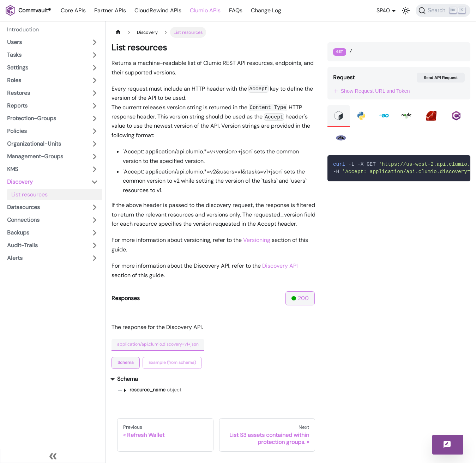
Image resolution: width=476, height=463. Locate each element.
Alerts (15, 258)
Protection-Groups (32, 118)
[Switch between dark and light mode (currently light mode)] (406, 11)
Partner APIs (110, 10)
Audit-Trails (22, 245)
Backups (18, 233)
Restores (19, 93)
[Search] (443, 11)
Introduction (23, 29)
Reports (17, 106)
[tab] (126, 363)
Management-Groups (35, 156)
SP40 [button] (383, 10)
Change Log (266, 10)
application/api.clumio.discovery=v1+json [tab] (158, 344)
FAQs (236, 10)
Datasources (23, 207)
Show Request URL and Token (372, 91)
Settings (18, 68)
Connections (23, 220)
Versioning (257, 240)
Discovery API (280, 266)
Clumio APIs (205, 10)
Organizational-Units (34, 144)
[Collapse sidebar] (53, 456)
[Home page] (118, 32)
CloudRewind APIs (158, 10)
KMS (13, 169)
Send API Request (441, 78)
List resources (29, 194)
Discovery (20, 182)
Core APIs (73, 10)
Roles (14, 80)
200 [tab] (300, 298)
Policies (17, 131)
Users (14, 42)
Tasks (14, 55)
